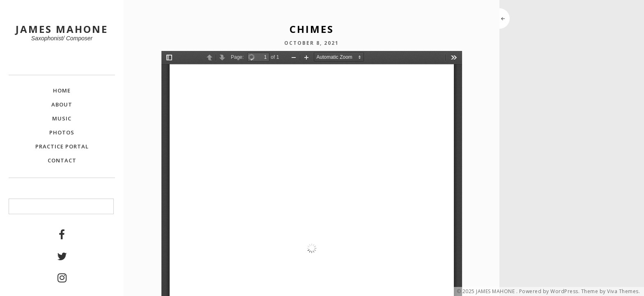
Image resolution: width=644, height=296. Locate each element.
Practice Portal (62, 146)
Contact (62, 160)
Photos (62, 132)
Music (62, 118)
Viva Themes (623, 291)
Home (62, 90)
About (62, 104)
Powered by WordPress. (550, 291)
